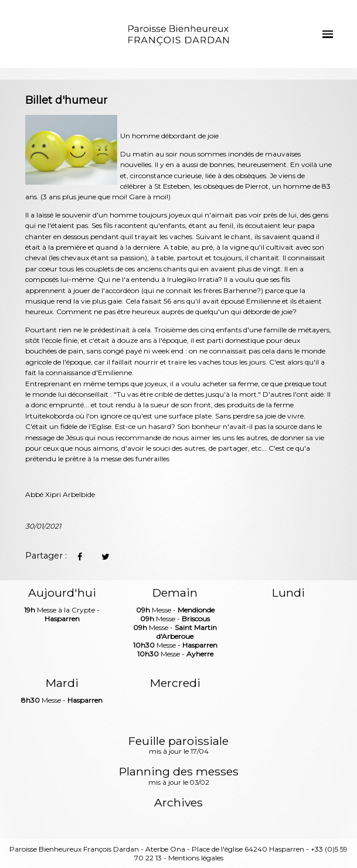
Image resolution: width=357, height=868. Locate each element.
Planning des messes (179, 777)
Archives (178, 803)
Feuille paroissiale (178, 746)
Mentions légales (196, 858)
